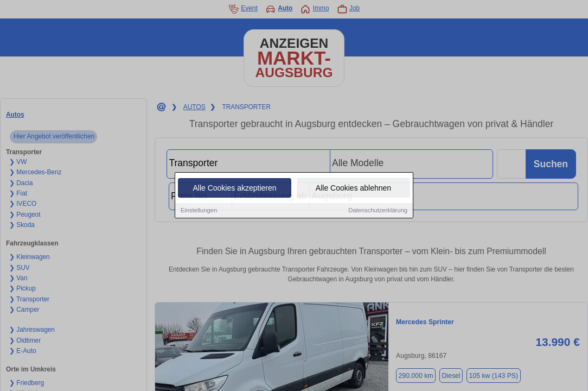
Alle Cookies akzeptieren (234, 188)
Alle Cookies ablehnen (353, 188)
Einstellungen (199, 211)
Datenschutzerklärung (378, 211)
